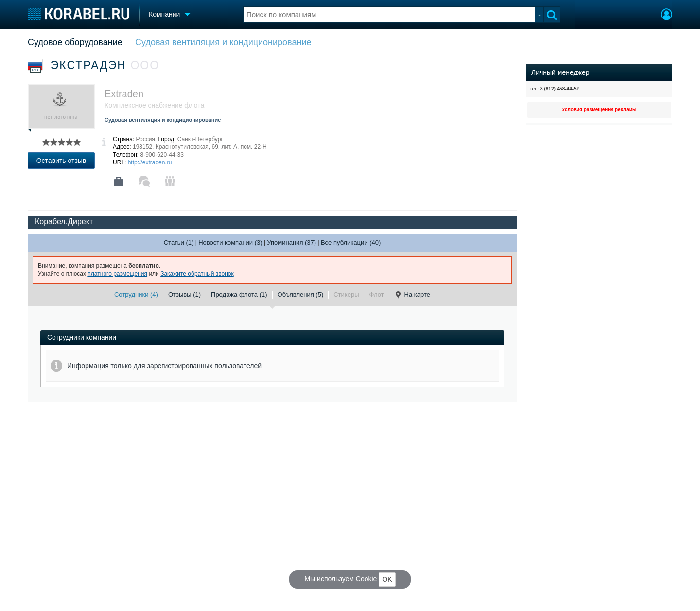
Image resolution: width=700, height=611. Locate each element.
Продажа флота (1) (239, 295)
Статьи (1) (179, 243)
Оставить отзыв (61, 161)
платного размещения (117, 274)
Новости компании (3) (230, 243)
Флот (376, 295)
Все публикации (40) (351, 243)
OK (387, 579)
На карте (412, 295)
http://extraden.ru (150, 162)
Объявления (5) (301, 295)
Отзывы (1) (184, 295)
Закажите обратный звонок (197, 274)
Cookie (367, 579)
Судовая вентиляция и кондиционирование (223, 42)
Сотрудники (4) (136, 295)
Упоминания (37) (291, 243)
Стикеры (346, 295)
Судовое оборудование (75, 42)
